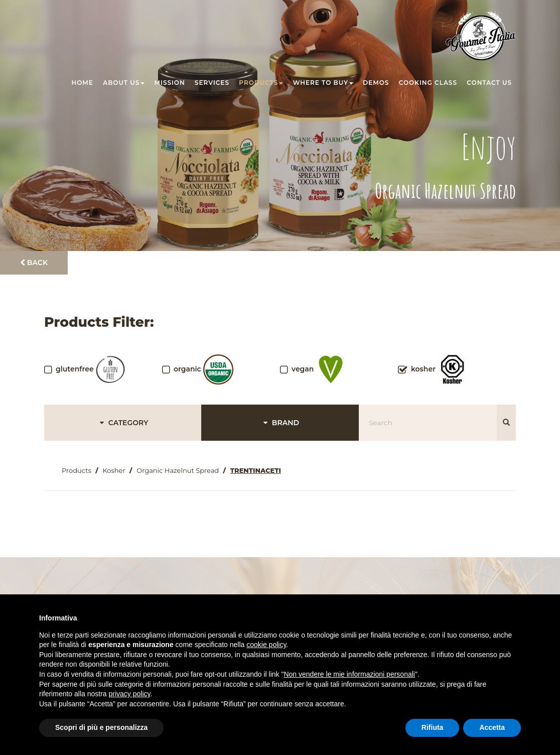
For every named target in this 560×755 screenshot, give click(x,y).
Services (212, 83)
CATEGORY (123, 423)
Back (34, 263)
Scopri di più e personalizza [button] (101, 727)
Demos (376, 83)
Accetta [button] (492, 727)
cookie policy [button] (266, 645)
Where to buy (323, 83)
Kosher (114, 470)
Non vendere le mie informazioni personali (349, 674)
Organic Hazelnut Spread (178, 470)
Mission (170, 83)
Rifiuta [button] (433, 727)
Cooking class (428, 83)
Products (261, 83)
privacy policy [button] (130, 694)
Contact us (489, 83)
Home (83, 83)
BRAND (280, 423)
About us (124, 83)
